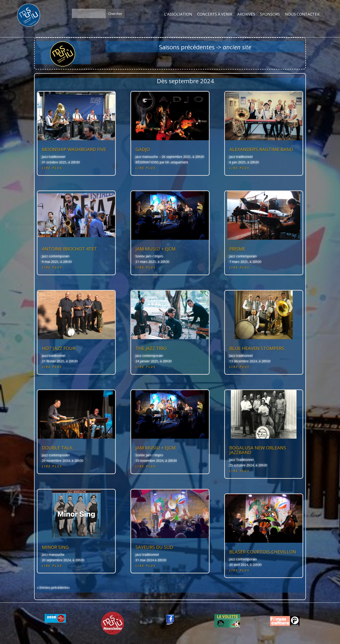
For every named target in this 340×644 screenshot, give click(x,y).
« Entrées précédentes (53, 588)
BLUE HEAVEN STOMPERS (257, 348)
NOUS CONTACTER (302, 14)
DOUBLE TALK (57, 448)
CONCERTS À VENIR (215, 14)
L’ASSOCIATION (178, 14)
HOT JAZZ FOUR (59, 348)
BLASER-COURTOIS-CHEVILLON (263, 552)
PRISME (237, 249)
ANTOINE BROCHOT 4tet (69, 249)
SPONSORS (270, 14)
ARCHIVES (246, 14)
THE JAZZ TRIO (151, 348)
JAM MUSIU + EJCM (155, 249)
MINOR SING (55, 547)
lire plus (52, 168)
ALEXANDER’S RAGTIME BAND (261, 149)
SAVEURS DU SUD (154, 547)
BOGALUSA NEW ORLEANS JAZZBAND (258, 450)
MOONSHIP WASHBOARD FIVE (74, 149)
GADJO (143, 149)
